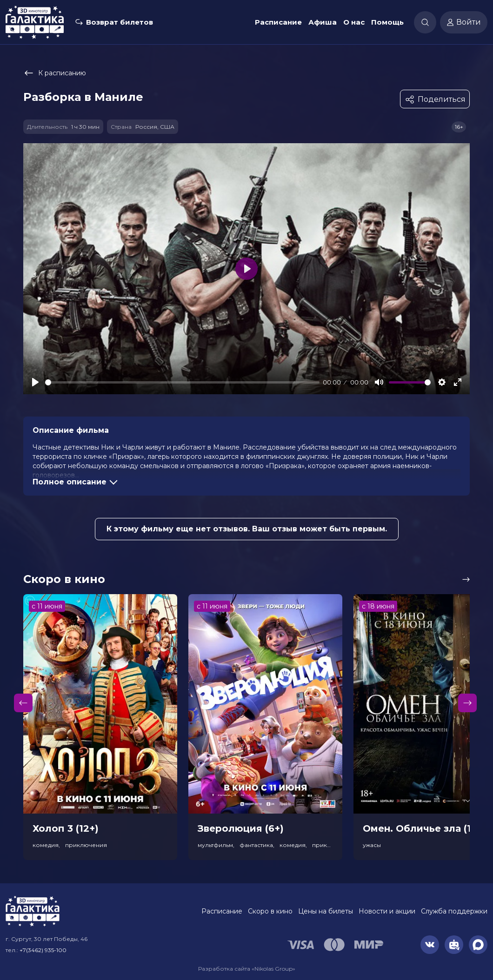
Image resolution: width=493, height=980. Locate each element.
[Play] (35, 382)
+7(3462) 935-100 (43, 950)
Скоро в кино (270, 911)
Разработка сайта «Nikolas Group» (247, 969)
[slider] (182, 382)
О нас (354, 22)
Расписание (278, 22)
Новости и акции (387, 911)
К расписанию (55, 73)
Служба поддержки (454, 911)
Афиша (323, 22)
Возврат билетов (120, 22)
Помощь (387, 22)
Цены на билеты (326, 911)
